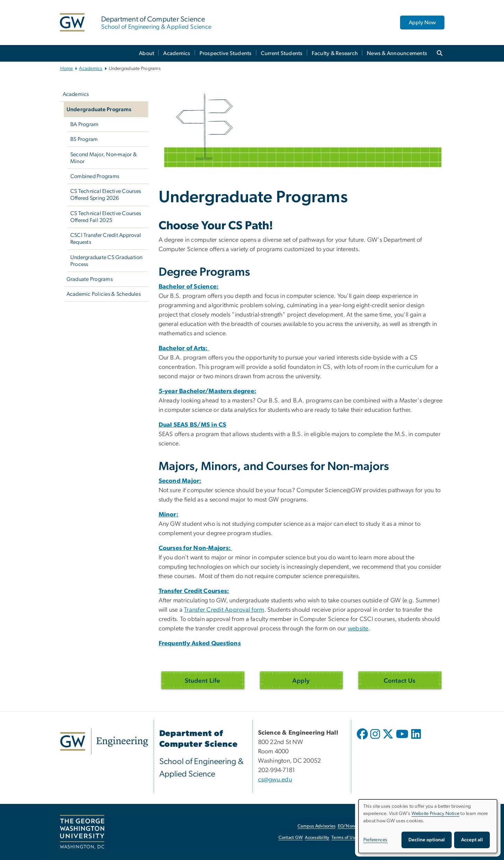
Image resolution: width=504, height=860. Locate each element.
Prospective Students (226, 53)
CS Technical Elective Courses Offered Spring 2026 (106, 195)
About (147, 53)
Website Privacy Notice (436, 814)
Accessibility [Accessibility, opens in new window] (317, 838)
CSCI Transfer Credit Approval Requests (106, 239)
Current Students (282, 53)
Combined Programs (95, 176)
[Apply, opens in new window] (302, 680)
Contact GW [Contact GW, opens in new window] (291, 838)
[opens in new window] (363, 739)
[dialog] (428, 826)
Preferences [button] (375, 840)
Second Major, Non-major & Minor (104, 158)
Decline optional (427, 840)
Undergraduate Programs (99, 109)
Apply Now (422, 23)
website (358, 629)
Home (67, 69)
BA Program (85, 124)
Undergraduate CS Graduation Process (107, 261)
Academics (177, 53)
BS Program (84, 139)
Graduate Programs (90, 279)
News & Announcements (397, 53)
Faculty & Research (335, 53)
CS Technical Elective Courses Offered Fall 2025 (106, 217)
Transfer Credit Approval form (224, 610)
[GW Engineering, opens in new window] (104, 741)
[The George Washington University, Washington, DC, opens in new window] (82, 832)
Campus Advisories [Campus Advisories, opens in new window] (316, 826)
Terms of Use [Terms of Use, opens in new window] (344, 838)
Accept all (472, 840)
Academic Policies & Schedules (104, 294)
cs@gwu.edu (275, 780)
